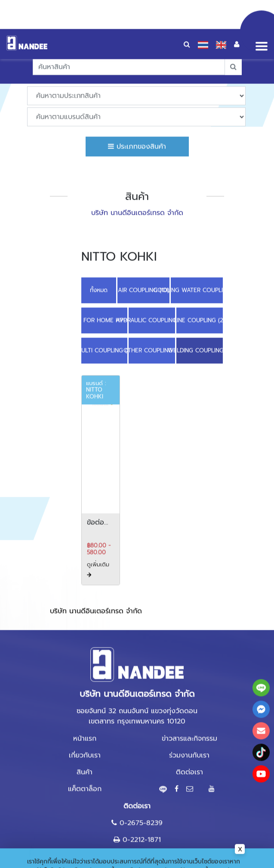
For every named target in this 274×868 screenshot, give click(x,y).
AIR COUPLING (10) (143, 250)
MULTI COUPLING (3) (105, 310)
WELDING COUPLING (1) (200, 310)
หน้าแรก (85, 698)
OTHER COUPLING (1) (152, 310)
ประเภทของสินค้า (137, 105)
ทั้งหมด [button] (99, 250)
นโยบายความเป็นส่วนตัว (58, 839)
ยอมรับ (226, 855)
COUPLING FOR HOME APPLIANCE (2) (105, 280)
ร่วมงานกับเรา (189, 715)
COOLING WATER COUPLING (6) (197, 250)
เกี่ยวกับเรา (85, 715)
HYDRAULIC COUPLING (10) (152, 280)
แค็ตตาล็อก (85, 748)
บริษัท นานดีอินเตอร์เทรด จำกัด (96, 570)
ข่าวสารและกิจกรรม (189, 698)
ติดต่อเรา (189, 732)
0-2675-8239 (141, 782)
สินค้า (85, 732)
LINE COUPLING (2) (200, 280)
